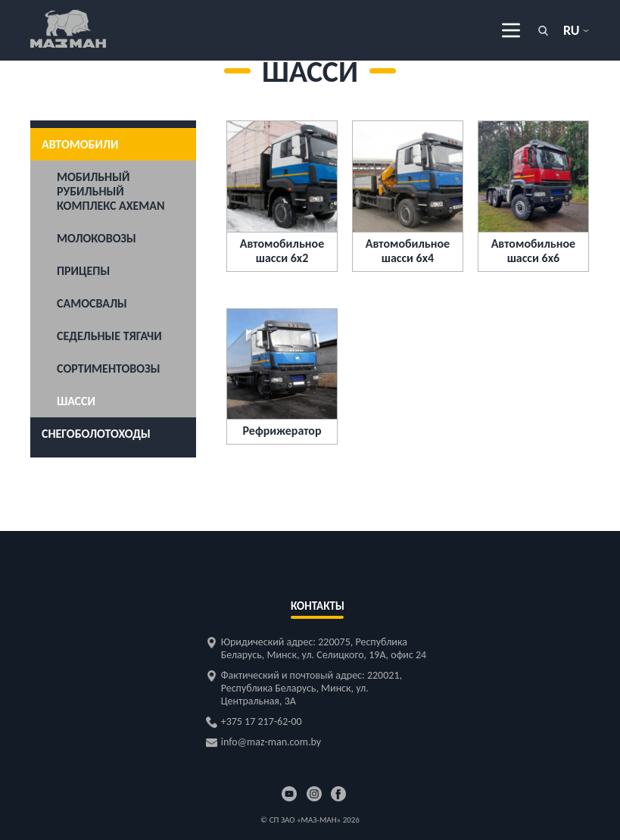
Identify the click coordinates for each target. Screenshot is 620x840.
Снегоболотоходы (96, 434)
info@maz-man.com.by (271, 742)
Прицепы (83, 271)
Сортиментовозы (109, 368)
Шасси (76, 401)
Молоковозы (97, 238)
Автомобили (80, 144)
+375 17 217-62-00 (262, 721)
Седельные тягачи (109, 336)
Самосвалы (92, 303)
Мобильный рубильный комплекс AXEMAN (111, 191)
